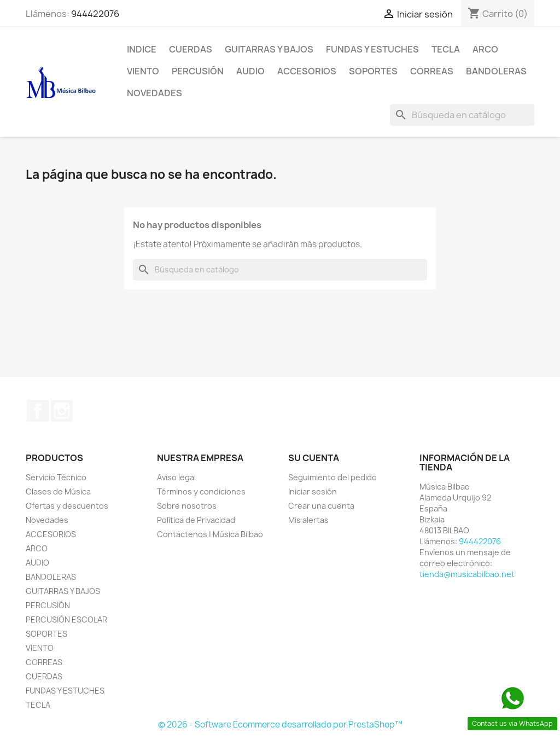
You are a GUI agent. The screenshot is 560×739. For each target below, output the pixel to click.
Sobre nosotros (187, 506)
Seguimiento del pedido (332, 477)
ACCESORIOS (307, 71)
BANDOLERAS (496, 71)
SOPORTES (373, 71)
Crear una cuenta (321, 506)
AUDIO (250, 71)
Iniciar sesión (313, 491)
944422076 (95, 14)
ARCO (485, 49)
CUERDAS (191, 49)
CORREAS (432, 71)
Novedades (154, 93)
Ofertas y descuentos (67, 506)
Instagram (62, 411)
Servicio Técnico (56, 477)
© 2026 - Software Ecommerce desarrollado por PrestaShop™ (280, 725)
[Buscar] (462, 115)
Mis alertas (308, 520)
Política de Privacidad (196, 520)
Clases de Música (58, 491)
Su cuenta (314, 458)
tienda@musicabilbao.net (467, 574)
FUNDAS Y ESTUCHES (372, 49)
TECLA (446, 49)
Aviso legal (176, 477)
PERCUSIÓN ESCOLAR (66, 619)
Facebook (38, 411)
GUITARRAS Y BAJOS (269, 49)
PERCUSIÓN (198, 71)
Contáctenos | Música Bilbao (210, 534)
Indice (142, 49)
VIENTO (143, 71)
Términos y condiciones (201, 491)
